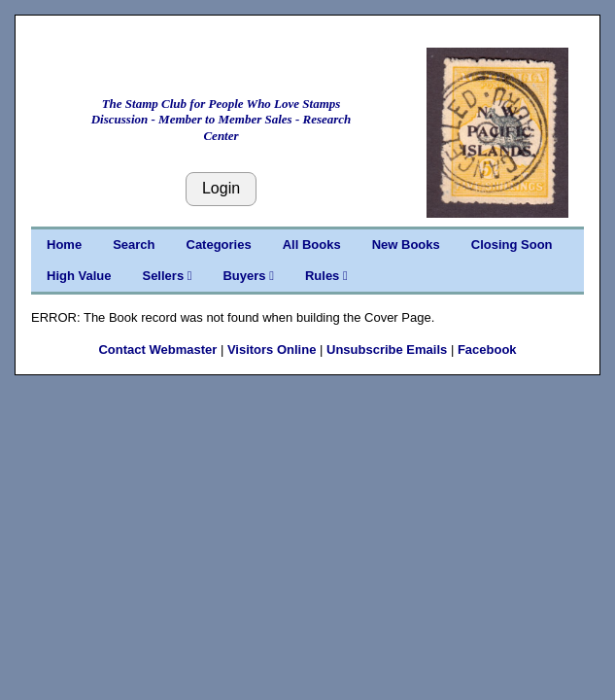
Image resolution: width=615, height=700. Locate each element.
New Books (406, 245)
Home (64, 245)
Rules (326, 276)
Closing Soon (512, 245)
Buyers (248, 276)
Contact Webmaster (157, 350)
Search (134, 245)
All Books (312, 245)
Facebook (487, 350)
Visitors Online (272, 350)
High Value (79, 276)
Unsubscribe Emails (387, 350)
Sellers (167, 276)
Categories (219, 245)
